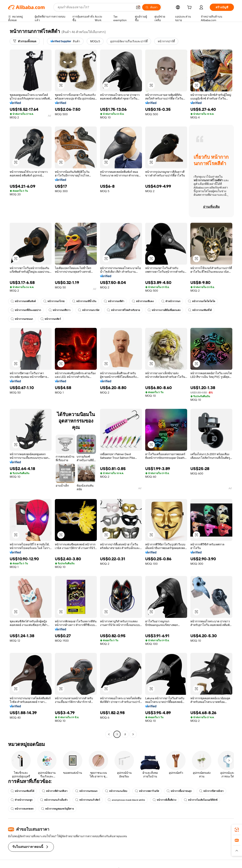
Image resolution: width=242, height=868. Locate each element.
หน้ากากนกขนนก (22, 319)
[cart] (190, 8)
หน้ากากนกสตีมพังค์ (23, 301)
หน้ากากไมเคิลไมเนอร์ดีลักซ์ (201, 800)
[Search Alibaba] (95, 7)
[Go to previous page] (109, 734)
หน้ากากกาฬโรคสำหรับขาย (123, 310)
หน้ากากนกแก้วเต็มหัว (54, 800)
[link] (237, 830)
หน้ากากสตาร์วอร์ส (147, 791)
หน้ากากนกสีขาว (59, 310)
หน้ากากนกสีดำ (114, 301)
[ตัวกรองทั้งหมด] (25, 41)
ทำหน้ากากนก (171, 301)
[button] (138, 7)
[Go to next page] (133, 734)
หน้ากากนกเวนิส (89, 310)
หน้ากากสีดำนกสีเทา (55, 791)
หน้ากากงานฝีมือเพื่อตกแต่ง (164, 310)
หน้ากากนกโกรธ (54, 301)
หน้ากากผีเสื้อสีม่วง (164, 800)
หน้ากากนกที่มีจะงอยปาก (26, 310)
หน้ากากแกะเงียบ (116, 791)
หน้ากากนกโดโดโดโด (202, 301)
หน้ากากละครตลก (22, 809)
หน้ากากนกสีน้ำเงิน (84, 301)
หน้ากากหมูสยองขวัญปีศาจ (57, 809)
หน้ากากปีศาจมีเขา (211, 791)
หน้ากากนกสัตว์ (51, 319)
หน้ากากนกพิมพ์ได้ (200, 310)
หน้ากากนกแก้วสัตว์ (88, 800)
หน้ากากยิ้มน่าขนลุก (179, 791)
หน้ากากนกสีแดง (143, 301)
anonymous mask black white (126, 800)
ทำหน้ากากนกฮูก (22, 800)
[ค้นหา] (151, 7)
